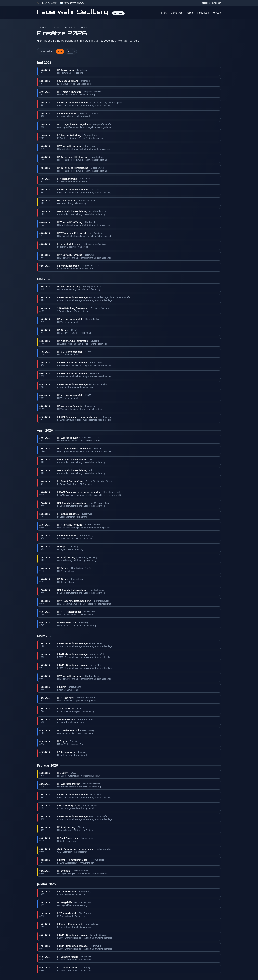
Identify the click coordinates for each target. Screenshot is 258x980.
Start (164, 13)
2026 (60, 51)
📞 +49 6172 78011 (47, 3)
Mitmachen (177, 13)
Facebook (205, 3)
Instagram (216, 3)
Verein (190, 13)
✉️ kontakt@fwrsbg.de (72, 3)
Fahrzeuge (203, 13)
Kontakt (217, 13)
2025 (70, 51)
